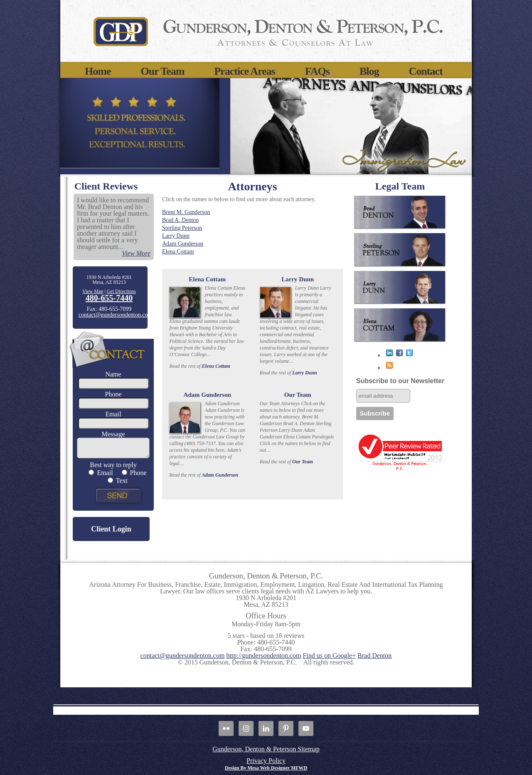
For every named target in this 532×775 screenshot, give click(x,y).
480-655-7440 (109, 298)
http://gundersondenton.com (264, 656)
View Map (93, 291)
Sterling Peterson (182, 228)
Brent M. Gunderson (186, 212)
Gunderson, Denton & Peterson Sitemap (266, 749)
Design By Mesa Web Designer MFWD (266, 768)
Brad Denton (374, 656)
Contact (426, 71)
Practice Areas (245, 71)
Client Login (111, 529)
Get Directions (121, 291)
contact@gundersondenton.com (115, 315)
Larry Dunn (176, 236)
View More (136, 253)
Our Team (162, 71)
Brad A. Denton (180, 220)
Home (98, 71)
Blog (369, 71)
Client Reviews (106, 186)
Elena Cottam (178, 252)
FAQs (317, 71)
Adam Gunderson (183, 244)
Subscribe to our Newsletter (400, 381)
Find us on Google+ (329, 656)
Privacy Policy (266, 761)
